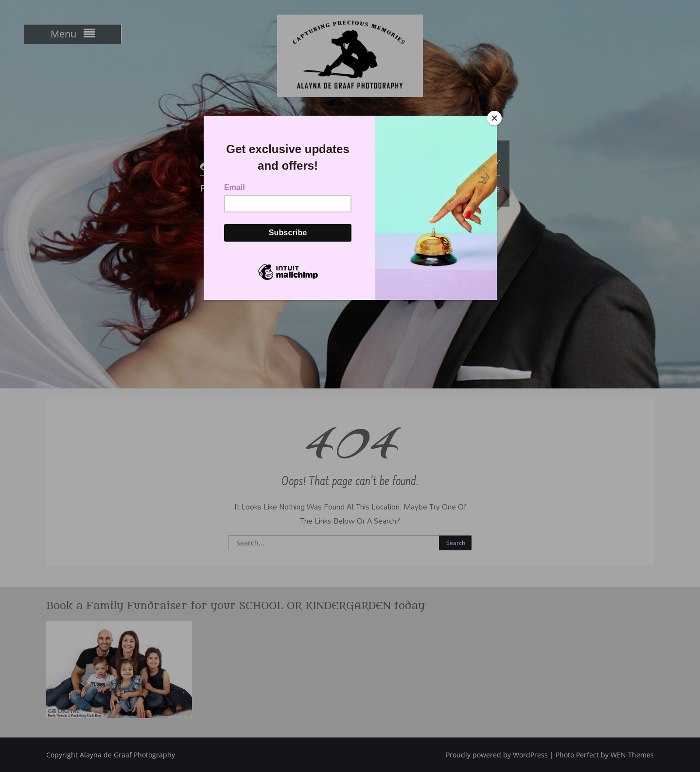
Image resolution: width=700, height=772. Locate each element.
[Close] (494, 118)
